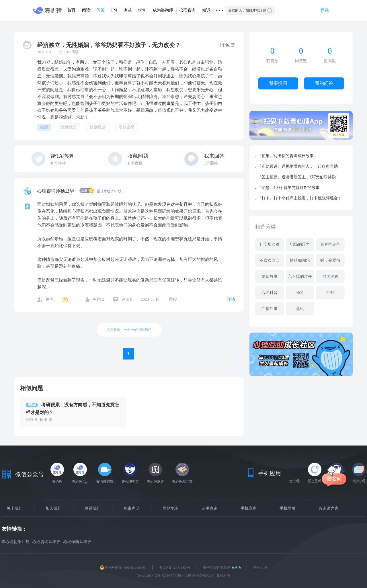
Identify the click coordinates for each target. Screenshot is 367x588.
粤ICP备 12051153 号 (175, 568)
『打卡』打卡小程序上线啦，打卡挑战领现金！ (300, 198)
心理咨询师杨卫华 (56, 191)
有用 (98, 299)
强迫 (300, 293)
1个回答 (211, 163)
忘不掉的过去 (300, 277)
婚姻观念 (69, 127)
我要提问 (278, 83)
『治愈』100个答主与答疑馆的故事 (289, 188)
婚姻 (44, 127)
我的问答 (324, 83)
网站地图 (171, 509)
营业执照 (260, 568)
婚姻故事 (270, 277)
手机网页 (288, 509)
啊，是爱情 (330, 260)
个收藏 (135, 163)
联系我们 (93, 509)
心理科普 (270, 293)
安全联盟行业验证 (217, 568)
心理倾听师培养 (77, 542)
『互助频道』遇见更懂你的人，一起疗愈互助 (298, 166)
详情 (231, 299)
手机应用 (249, 509)
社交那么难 (270, 244)
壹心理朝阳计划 (15, 542)
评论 (127, 299)
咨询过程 (330, 277)
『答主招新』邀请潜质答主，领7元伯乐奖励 (297, 177)
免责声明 (132, 509)
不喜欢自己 (270, 260)
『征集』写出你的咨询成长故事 (286, 156)
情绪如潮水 (300, 260)
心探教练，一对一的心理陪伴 (129, 330)
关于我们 (15, 509)
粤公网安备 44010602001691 (123, 568)
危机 (300, 309)
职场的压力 (300, 244)
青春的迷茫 (330, 244)
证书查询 (210, 509)
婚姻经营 (98, 127)
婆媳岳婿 (127, 127)
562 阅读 (72, 52)
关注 (49, 299)
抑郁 (330, 293)
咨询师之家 (329, 509)
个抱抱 (59, 163)
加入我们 (54, 509)
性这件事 (270, 309)
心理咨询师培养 (46, 542)
